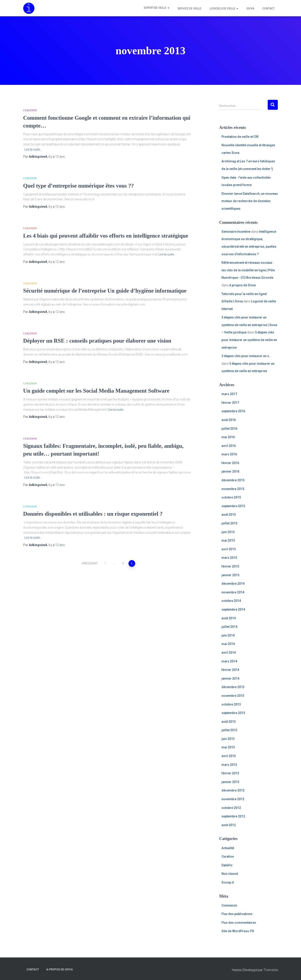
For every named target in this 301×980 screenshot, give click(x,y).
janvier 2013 (230, 782)
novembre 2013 (233, 696)
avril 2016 (229, 446)
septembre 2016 (233, 411)
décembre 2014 (233, 584)
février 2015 (230, 566)
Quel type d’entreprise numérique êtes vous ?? (79, 186)
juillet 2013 (229, 730)
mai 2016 (228, 437)
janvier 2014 (230, 678)
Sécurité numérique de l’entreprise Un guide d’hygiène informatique (105, 291)
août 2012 (229, 825)
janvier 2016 (230, 471)
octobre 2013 (231, 704)
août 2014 (229, 618)
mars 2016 (229, 454)
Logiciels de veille (224, 8)
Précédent (90, 563)
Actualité (228, 848)
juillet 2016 (229, 429)
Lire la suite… (33, 149)
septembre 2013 (233, 713)
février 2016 (230, 463)
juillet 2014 (229, 627)
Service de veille (189, 8)
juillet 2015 (229, 523)
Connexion (229, 905)
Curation (30, 110)
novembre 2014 (233, 592)
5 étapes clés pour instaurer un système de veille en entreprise (249, 340)
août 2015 (229, 515)
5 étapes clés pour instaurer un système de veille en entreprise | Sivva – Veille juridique (249, 325)
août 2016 (229, 420)
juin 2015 (228, 532)
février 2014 (230, 670)
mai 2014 (228, 644)
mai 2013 (228, 747)
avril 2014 (229, 653)
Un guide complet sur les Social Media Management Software (96, 391)
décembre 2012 (233, 790)
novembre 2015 (233, 489)
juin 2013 (228, 739)
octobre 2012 (231, 808)
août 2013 (229, 722)
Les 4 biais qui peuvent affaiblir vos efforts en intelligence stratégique (106, 236)
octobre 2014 (231, 601)
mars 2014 (229, 661)
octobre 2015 (231, 497)
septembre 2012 (233, 816)
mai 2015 (228, 540)
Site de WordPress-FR (238, 931)
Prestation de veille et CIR (240, 137)
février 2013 (230, 773)
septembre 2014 (233, 609)
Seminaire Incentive (236, 232)
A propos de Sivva (242, 285)
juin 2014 (228, 635)
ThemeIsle (271, 970)
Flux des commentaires (239, 923)
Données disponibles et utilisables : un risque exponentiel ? (93, 514)
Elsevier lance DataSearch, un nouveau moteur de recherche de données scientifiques (250, 201)
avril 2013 (229, 756)
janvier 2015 (230, 575)
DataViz (227, 865)
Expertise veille (157, 8)
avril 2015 (229, 549)
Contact (268, 8)
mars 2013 (229, 765)
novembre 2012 (233, 799)
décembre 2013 (233, 687)
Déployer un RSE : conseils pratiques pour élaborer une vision (97, 341)
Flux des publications (237, 914)
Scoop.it (228, 882)
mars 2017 (229, 394)
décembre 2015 (233, 480)
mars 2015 (229, 558)
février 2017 (230, 403)
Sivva (250, 8)
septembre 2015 (233, 506)
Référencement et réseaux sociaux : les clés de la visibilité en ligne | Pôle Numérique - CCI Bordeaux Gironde (248, 270)
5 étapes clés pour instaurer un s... (247, 356)
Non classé (230, 874)
